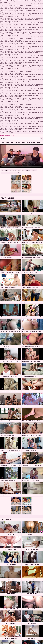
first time (34, 170)
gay (3, 170)
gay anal (28, 170)
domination (17, 173)
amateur (11, 173)
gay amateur (8, 170)
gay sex (14, 170)
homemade (4, 173)
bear (23, 170)
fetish (19, 170)
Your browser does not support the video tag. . (21, 156)
